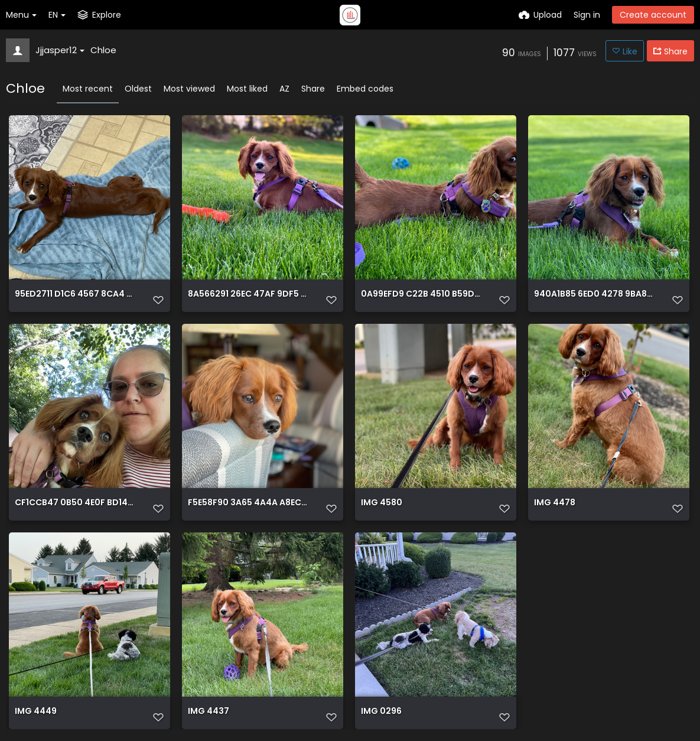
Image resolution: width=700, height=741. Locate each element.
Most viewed (189, 89)
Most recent (88, 89)
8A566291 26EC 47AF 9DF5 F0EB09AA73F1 (248, 295)
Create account (653, 15)
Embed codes (365, 89)
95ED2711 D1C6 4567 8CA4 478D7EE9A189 (74, 295)
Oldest (138, 89)
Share (313, 89)
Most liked (247, 89)
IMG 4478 (555, 503)
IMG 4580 (382, 503)
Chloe (103, 50)
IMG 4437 (209, 712)
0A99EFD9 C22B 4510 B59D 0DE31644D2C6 (421, 295)
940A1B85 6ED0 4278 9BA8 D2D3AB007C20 (594, 295)
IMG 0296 (381, 712)
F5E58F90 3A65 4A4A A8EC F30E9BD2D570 (248, 503)
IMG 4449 (36, 712)
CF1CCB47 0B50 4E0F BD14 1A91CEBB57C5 (74, 503)
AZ (284, 89)
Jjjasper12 (60, 50)
